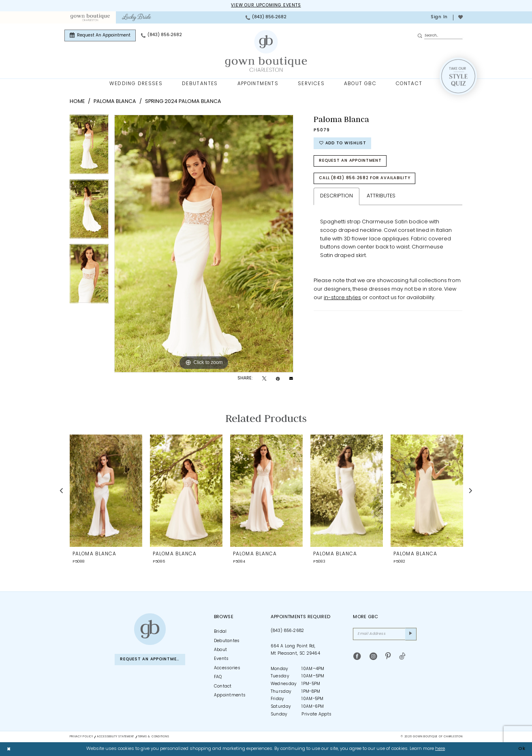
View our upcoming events (266, 5)
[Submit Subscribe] (411, 634)
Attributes (381, 196)
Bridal (220, 632)
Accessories (227, 668)
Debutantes (227, 641)
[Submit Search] (421, 36)
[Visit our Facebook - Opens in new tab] (357, 657)
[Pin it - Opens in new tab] (278, 379)
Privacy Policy (81, 737)
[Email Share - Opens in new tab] (291, 379)
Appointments (230, 695)
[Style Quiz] (458, 76)
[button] (439, 17)
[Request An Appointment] (100, 35)
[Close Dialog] (9, 749)
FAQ (218, 677)
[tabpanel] (89, 147)
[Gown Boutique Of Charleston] (266, 51)
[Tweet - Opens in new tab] (264, 379)
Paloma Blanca (115, 102)
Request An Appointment (350, 161)
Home (77, 102)
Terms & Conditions (153, 737)
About (221, 650)
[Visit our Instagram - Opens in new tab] (373, 657)
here (440, 749)
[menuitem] (90, 17)
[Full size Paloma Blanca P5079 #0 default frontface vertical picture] (204, 244)
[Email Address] (385, 634)
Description (337, 196)
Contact (223, 686)
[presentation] (106, 491)
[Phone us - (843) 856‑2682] (266, 17)
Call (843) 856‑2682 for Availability (364, 178)
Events (221, 659)
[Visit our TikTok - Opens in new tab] (402, 657)
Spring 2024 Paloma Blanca (183, 102)
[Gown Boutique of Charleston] (150, 629)
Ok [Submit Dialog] (522, 749)
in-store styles (342, 298)
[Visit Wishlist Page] (460, 17)
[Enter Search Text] (440, 35)
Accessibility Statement (115, 737)
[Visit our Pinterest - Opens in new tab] (388, 657)
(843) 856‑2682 (287, 631)
